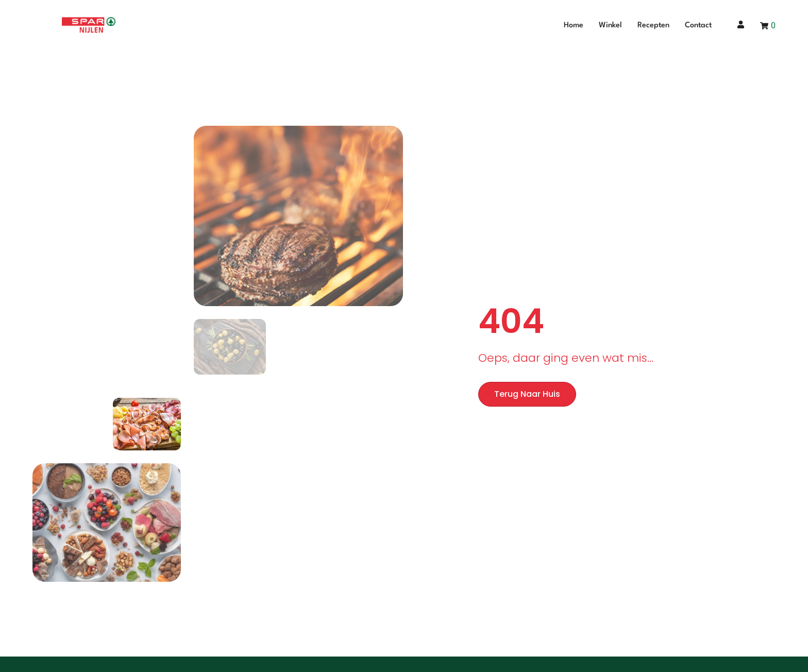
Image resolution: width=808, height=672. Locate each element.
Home (574, 26)
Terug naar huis (527, 394)
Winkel (610, 26)
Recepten (653, 26)
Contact (698, 26)
